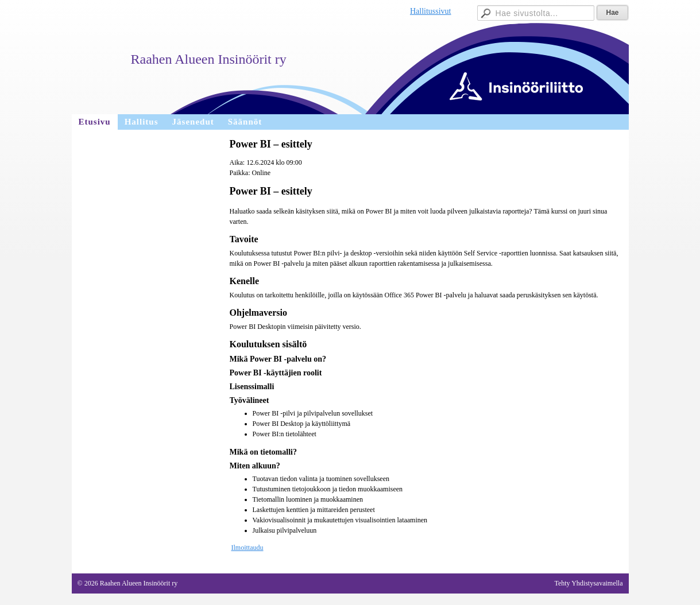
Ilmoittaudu (247, 548)
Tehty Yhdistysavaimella (588, 583)
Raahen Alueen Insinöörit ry (209, 59)
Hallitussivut (431, 11)
